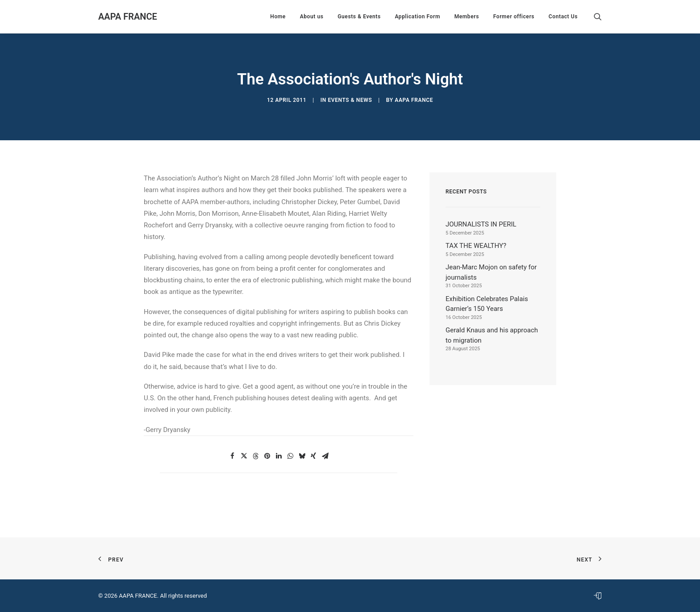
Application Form (417, 17)
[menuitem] (278, 17)
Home (278, 17)
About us (312, 17)
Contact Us (563, 17)
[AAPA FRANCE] (128, 17)
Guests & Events (359, 17)
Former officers (514, 17)
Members (467, 17)
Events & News (350, 100)
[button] (598, 17)
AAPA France (414, 100)
